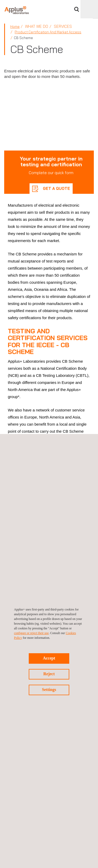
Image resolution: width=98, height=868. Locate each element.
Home (15, 26)
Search (77, 9)
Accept (49, 658)
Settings (49, 690)
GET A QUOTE (56, 188)
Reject (49, 674)
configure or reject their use (31, 633)
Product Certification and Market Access (48, 32)
